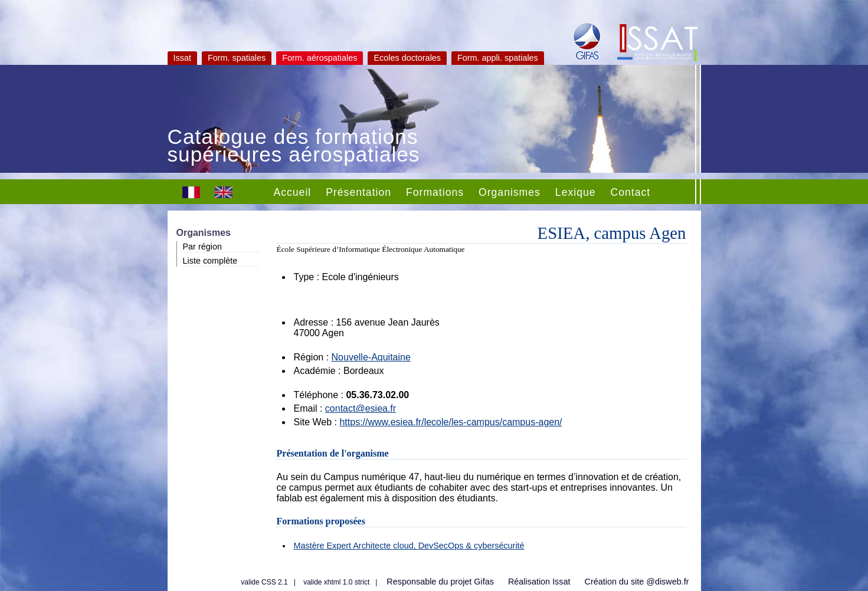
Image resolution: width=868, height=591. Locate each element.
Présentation (358, 192)
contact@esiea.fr (361, 408)
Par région (202, 247)
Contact (631, 192)
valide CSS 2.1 (264, 582)
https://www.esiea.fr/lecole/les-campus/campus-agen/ (451, 422)
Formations (435, 192)
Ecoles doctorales (407, 58)
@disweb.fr (667, 582)
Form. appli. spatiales (498, 58)
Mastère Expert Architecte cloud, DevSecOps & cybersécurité (409, 546)
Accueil (293, 192)
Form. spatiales (237, 58)
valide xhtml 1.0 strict (336, 582)
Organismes (510, 192)
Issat (182, 58)
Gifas (484, 582)
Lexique (576, 192)
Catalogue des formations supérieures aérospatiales (294, 147)
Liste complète (210, 261)
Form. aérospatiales (320, 58)
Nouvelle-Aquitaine (371, 357)
